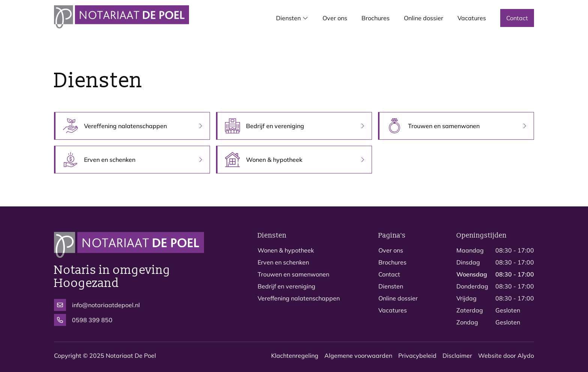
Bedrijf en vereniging (286, 286)
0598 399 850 (83, 320)
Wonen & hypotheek (286, 250)
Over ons (391, 250)
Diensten (391, 286)
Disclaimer (457, 356)
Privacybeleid (417, 356)
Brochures (392, 262)
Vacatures (393, 310)
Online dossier (398, 298)
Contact (389, 274)
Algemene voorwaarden (358, 356)
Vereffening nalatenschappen (299, 298)
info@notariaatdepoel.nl (97, 305)
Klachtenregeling (295, 356)
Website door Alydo (506, 356)
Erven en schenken (283, 262)
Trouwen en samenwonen (293, 274)
